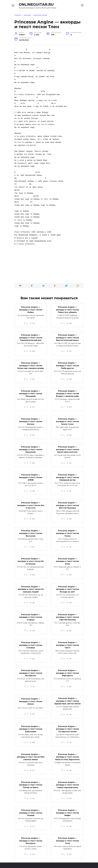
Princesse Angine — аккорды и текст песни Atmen (31, 696)
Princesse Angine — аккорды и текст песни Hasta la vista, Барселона (67, 750)
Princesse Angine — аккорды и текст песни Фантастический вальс (67, 337)
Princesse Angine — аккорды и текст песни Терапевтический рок (31, 337)
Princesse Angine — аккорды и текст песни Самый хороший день (67, 778)
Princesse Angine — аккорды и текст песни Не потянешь (31, 557)
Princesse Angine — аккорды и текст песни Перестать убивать (67, 309)
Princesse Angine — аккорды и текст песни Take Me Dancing (67, 613)
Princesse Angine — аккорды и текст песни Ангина (31, 420)
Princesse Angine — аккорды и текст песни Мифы (67, 805)
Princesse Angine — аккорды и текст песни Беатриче (31, 833)
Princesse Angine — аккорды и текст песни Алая (67, 557)
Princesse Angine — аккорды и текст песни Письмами (31, 392)
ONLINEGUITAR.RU (36, 4)
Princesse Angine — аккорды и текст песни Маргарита (67, 668)
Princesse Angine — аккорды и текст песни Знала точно (67, 420)
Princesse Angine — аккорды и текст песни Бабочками (31, 723)
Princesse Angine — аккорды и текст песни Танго (67, 640)
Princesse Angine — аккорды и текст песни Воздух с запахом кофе (67, 392)
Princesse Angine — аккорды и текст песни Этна (67, 833)
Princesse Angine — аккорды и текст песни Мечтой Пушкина (67, 502)
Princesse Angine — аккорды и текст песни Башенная (31, 447)
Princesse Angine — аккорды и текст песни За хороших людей (31, 585)
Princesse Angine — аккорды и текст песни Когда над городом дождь (31, 365)
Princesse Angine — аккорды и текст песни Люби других (67, 365)
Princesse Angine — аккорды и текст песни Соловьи (31, 640)
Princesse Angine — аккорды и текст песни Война (31, 309)
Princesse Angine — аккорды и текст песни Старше (31, 613)
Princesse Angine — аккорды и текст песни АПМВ (31, 475)
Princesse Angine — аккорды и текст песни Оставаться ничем (67, 723)
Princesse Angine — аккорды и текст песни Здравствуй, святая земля (67, 695)
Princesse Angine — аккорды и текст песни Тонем (67, 530)
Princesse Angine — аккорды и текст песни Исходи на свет (67, 585)
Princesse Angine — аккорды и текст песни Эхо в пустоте (31, 502)
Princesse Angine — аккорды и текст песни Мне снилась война (31, 750)
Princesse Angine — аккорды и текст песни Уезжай (31, 805)
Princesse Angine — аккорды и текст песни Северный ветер (67, 475)
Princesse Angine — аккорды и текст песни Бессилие (31, 530)
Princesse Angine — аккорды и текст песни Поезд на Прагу (31, 778)
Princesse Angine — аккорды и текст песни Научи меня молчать (67, 447)
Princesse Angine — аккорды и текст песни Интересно (31, 668)
